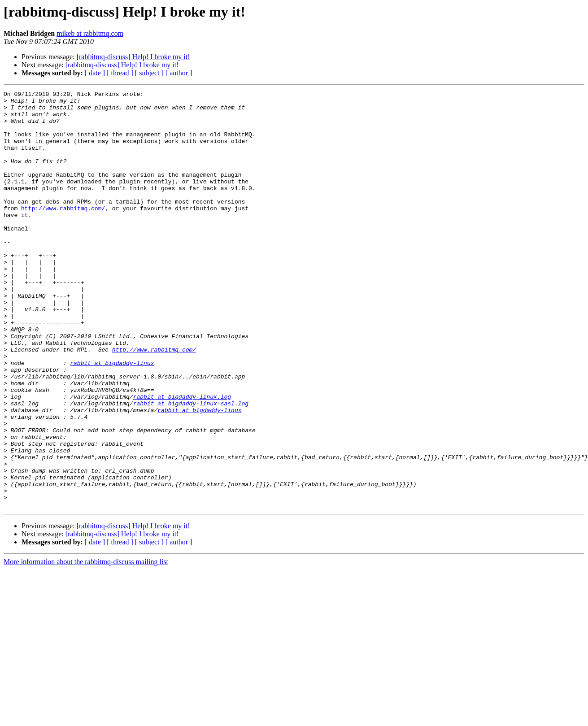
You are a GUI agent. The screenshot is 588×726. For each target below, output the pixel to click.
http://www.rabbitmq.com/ (154, 402)
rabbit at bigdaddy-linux (112, 418)
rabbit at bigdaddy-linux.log (182, 458)
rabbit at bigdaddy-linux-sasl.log (191, 466)
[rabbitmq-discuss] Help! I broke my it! (133, 57)
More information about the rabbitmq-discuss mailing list (86, 645)
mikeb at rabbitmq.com (90, 33)
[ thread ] (120, 73)
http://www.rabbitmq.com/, (65, 232)
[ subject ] (149, 73)
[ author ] (179, 73)
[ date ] (95, 73)
